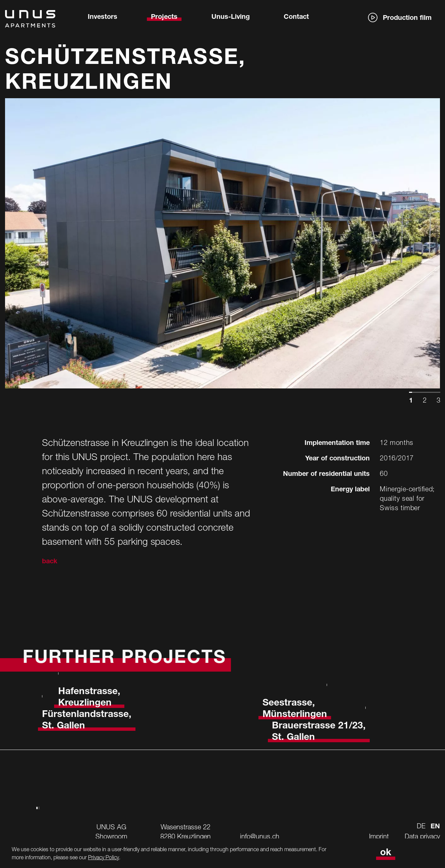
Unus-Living (231, 17)
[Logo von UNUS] (30, 24)
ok (386, 853)
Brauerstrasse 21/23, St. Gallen (319, 732)
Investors (103, 17)
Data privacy (422, 836)
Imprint (379, 836)
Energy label (350, 490)
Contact (296, 17)
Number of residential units (326, 475)
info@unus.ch (260, 836)
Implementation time (337, 444)
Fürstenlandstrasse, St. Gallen (87, 721)
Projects (164, 17)
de (421, 826)
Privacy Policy (104, 857)
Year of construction (337, 459)
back (50, 562)
